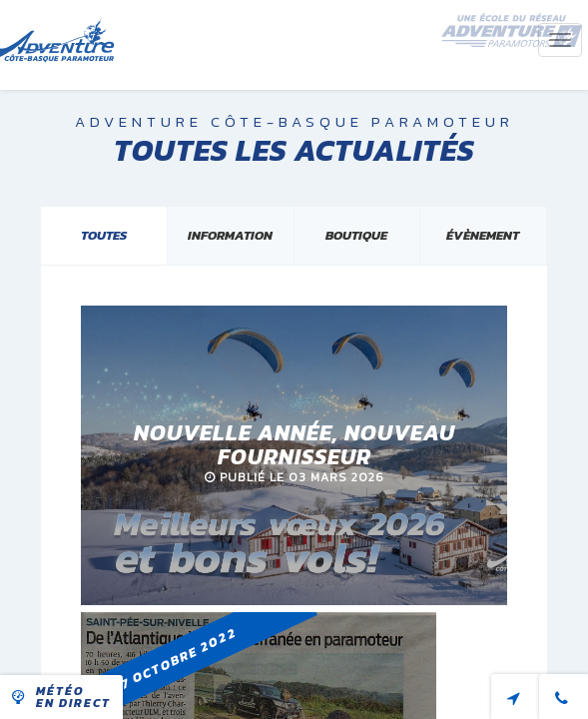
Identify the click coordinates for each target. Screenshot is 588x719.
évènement (483, 235)
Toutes (104, 235)
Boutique (356, 235)
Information (230, 235)
